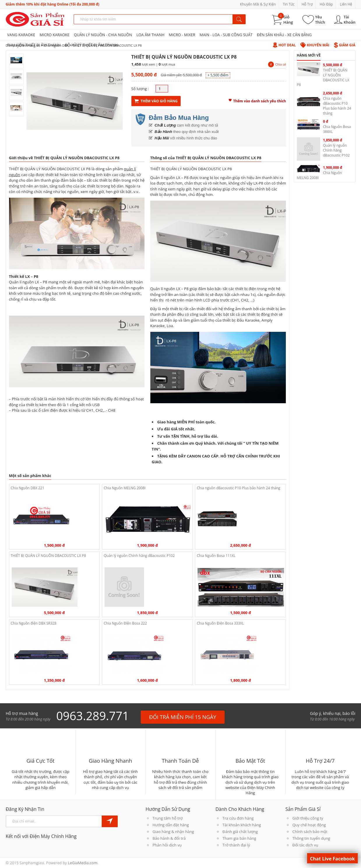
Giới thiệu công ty (308, 818)
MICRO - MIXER (182, 35)
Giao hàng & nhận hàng (173, 832)
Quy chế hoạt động (309, 825)
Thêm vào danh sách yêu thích (257, 100)
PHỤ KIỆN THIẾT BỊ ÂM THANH (34, 45)
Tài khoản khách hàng (242, 825)
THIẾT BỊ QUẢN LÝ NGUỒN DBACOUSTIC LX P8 (49, 556)
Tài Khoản (350, 20)
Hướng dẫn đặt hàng (171, 825)
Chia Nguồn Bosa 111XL (216, 556)
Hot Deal (284, 45)
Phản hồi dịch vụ (167, 845)
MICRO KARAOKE (55, 35)
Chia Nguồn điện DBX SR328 (34, 623)
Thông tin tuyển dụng (311, 838)
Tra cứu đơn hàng (238, 818)
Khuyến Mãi (315, 45)
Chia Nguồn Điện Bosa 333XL (220, 623)
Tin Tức (289, 4)
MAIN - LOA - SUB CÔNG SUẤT (226, 35)
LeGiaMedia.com (83, 863)
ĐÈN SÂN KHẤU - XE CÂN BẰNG (284, 35)
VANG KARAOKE (21, 35)
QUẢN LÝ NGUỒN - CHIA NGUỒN (103, 35)
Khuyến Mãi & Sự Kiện (258, 4)
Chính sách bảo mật (310, 832)
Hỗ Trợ (307, 4)
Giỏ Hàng (288, 20)
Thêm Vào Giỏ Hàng (156, 101)
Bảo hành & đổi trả (169, 838)
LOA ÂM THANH (150, 35)
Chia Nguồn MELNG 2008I (125, 488)
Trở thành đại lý (236, 845)
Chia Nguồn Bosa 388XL (337, 129)
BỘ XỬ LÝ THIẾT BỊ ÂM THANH (91, 45)
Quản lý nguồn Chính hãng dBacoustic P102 (139, 556)
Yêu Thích (320, 20)
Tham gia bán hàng (239, 838)
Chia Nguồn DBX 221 (28, 488)
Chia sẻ (277, 64)
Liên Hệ (346, 4)
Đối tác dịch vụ (305, 845)
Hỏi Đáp (326, 4)
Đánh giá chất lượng (240, 832)
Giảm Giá (345, 45)
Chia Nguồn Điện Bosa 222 (125, 623)
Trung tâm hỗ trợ (168, 818)
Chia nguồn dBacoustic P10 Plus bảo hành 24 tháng (238, 488)
